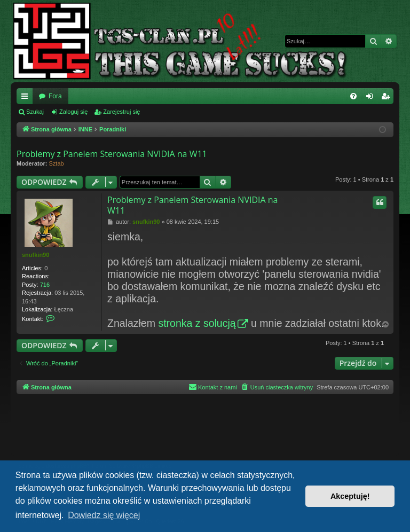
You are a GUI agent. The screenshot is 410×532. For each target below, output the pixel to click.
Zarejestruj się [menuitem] (388, 98)
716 (45, 285)
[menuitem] (353, 96)
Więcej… (27, 98)
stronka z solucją (197, 323)
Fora (55, 96)
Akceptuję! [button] (350, 496)
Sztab (57, 163)
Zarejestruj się (121, 112)
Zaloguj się (73, 112)
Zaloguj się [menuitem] (372, 98)
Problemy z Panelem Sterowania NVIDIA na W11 (112, 154)
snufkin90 (36, 255)
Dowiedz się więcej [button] (104, 515)
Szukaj (35, 112)
